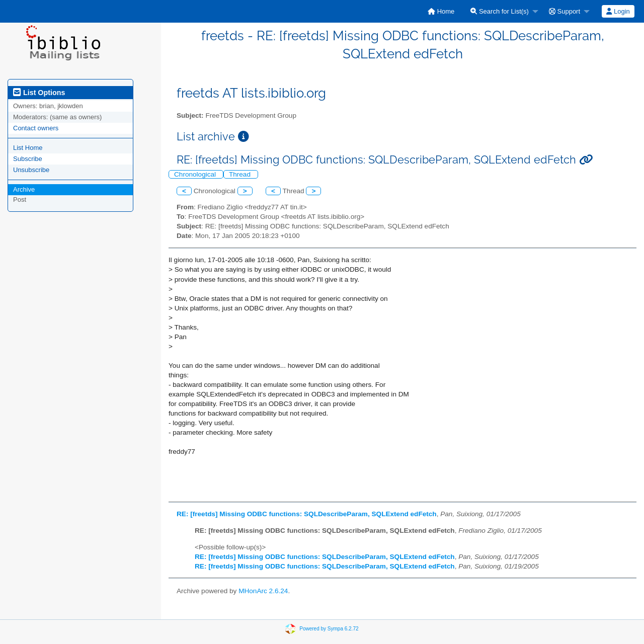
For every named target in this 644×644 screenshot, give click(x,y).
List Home (28, 148)
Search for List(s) (500, 11)
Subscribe (28, 159)
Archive (24, 189)
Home (441, 11)
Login (618, 11)
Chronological (196, 174)
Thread (241, 174)
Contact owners (36, 128)
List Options (39, 93)
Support (565, 11)
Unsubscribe (31, 170)
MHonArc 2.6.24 (263, 591)
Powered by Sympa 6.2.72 (329, 629)
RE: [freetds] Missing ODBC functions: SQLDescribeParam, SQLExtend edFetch (307, 514)
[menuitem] (441, 11)
